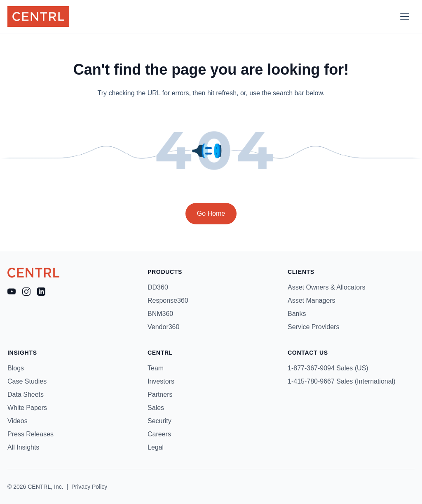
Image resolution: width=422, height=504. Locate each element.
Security (159, 421)
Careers (159, 434)
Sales (156, 408)
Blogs (16, 368)
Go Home (211, 213)
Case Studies (27, 381)
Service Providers (313, 327)
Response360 (168, 300)
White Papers (27, 408)
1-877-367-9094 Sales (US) (328, 368)
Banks (297, 314)
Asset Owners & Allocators (327, 287)
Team (156, 368)
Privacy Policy (89, 487)
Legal (156, 447)
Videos (18, 421)
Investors (161, 381)
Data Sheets (26, 394)
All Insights (23, 447)
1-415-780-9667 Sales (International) (342, 381)
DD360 (158, 287)
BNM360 (160, 314)
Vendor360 (163, 327)
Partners (160, 394)
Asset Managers (312, 300)
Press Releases (30, 434)
